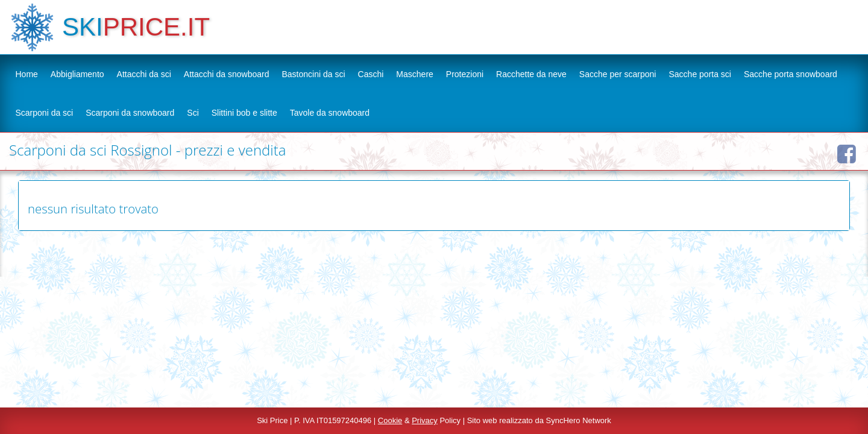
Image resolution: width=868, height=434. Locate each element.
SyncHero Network (579, 420)
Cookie (390, 420)
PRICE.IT (156, 27)
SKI (83, 27)
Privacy (425, 420)
